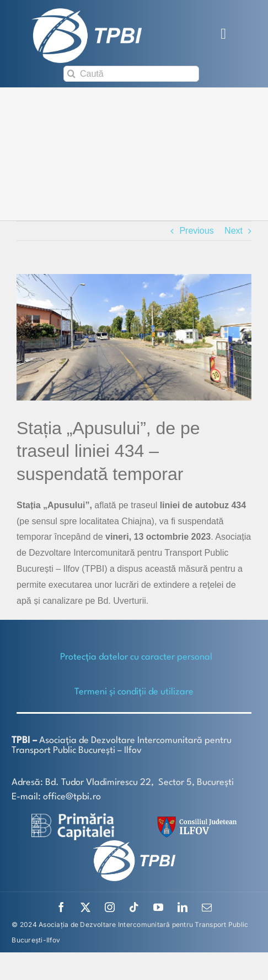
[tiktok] (134, 907)
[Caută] (131, 74)
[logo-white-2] (73, 817)
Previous (196, 231)
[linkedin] (183, 907)
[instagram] (110, 907)
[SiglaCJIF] (195, 819)
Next (234, 231)
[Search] (71, 74)
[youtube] (158, 907)
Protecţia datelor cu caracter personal (136, 657)
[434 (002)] (134, 337)
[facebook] (61, 907)
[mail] (207, 907)
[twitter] (85, 907)
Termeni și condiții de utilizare (134, 692)
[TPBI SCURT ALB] (87, 12)
